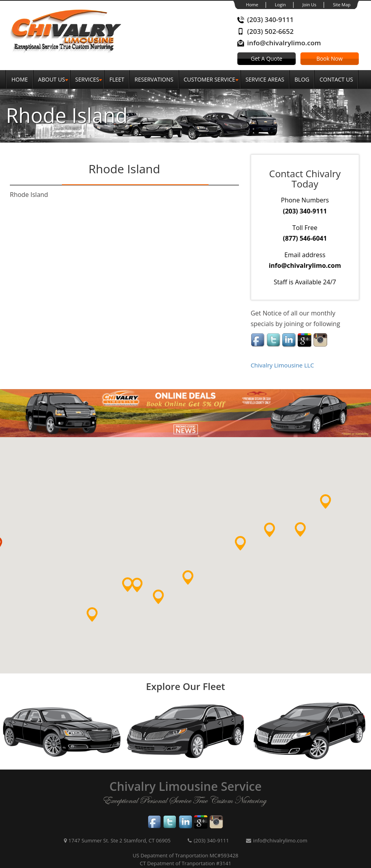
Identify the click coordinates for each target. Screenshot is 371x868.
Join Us (309, 5)
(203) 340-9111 (270, 19)
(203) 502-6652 (270, 31)
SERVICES (87, 79)
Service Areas (265, 79)
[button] (99, 621)
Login (280, 5)
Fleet (117, 79)
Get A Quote (267, 58)
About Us (52, 79)
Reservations (154, 79)
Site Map (342, 5)
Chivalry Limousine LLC (282, 365)
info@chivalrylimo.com (284, 43)
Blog (302, 79)
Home (252, 5)
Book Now (329, 58)
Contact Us (336, 79)
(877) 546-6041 (305, 238)
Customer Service (210, 79)
